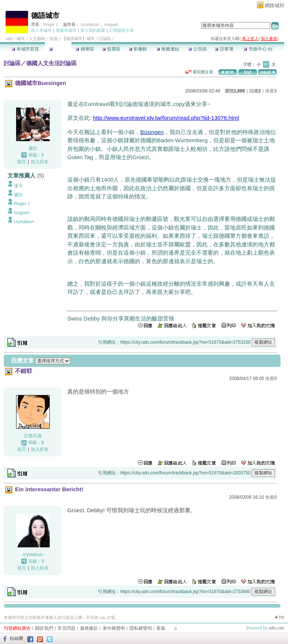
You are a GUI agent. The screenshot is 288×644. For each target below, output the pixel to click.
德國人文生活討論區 (51, 63)
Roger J (51, 24)
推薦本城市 (66, 30)
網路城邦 (275, 5)
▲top (279, 617)
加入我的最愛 (93, 30)
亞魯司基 (33, 436)
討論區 (58, 49)
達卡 (18, 186)
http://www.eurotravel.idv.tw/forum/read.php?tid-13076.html (166, 118)
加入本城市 (41, 30)
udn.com (276, 628)
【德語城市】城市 (78, 39)
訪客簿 (224, 49)
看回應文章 (199, 72)
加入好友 (40, 162)
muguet (111, 24)
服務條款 (89, 628)
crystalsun (91, 24)
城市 (21, 39)
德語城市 (45, 16)
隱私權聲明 (141, 628)
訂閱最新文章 (122, 30)
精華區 (85, 49)
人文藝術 (37, 39)
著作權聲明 (114, 628)
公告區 (197, 49)
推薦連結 (168, 49)
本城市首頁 (25, 49)
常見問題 (67, 628)
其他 (53, 39)
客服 (161, 628)
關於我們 (44, 628)
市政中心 (258, 49)
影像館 (138, 49)
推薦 (271, 91)
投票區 (111, 49)
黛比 (33, 148)
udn (9, 39)
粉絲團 (16, 638)
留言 (22, 162)
